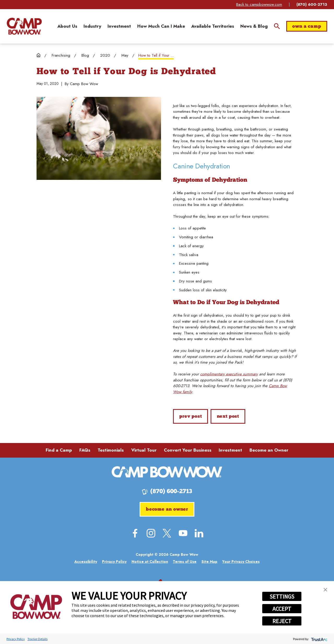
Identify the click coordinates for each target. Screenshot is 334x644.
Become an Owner (269, 450)
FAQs (85, 450)
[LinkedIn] (199, 533)
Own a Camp (307, 26)
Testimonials (111, 450)
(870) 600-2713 (312, 5)
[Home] (24, 26)
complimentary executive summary (229, 374)
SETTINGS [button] (282, 596)
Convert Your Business (188, 450)
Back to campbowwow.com (259, 4)
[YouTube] (183, 533)
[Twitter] (167, 533)
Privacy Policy (16, 639)
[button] (325, 590)
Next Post (228, 416)
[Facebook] (135, 533)
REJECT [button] (282, 621)
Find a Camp (59, 450)
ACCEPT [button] (282, 609)
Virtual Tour (144, 450)
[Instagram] (151, 533)
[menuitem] (67, 26)
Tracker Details (37, 639)
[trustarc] (319, 639)
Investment (230, 450)
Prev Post (190, 416)
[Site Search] (277, 26)
